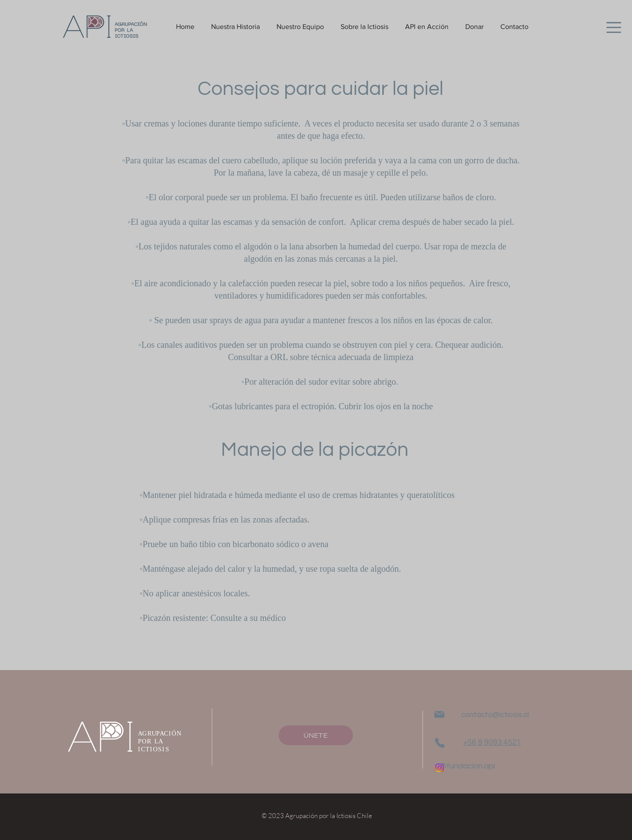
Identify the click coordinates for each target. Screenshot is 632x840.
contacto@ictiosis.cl (495, 715)
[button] (614, 27)
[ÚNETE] (316, 735)
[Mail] (439, 714)
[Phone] (440, 743)
